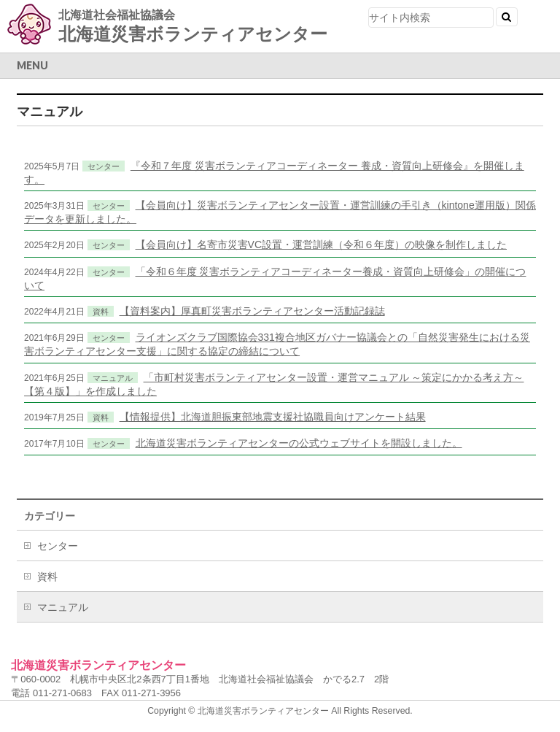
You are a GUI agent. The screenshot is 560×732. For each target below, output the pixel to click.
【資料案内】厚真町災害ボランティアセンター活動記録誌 (252, 311)
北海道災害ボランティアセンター (193, 34)
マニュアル (113, 378)
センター (104, 166)
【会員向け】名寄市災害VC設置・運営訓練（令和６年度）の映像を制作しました (321, 244)
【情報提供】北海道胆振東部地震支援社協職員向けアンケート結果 (273, 417)
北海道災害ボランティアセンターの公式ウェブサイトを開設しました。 (299, 443)
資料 (101, 312)
